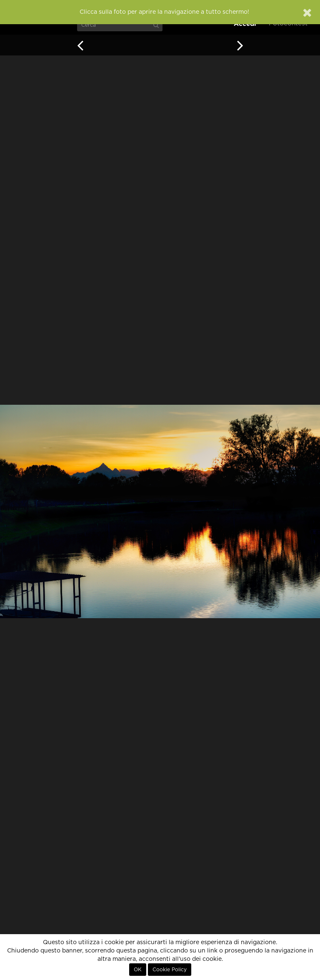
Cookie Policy (170, 970)
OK (138, 970)
